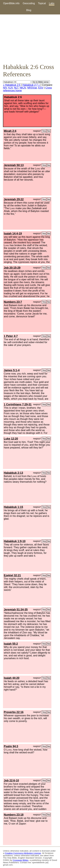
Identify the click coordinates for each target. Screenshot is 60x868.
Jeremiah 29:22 (14, 199)
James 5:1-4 (12, 370)
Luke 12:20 (11, 439)
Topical (42, 3)
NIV (5, 88)
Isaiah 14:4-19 (13, 234)
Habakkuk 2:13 (13, 473)
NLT (16, 88)
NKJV (23, 88)
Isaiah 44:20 (12, 678)
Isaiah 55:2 (11, 644)
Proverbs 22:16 (14, 712)
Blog (29, 10)
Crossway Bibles (20, 860)
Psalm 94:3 (11, 746)
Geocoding (29, 3)
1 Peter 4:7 (11, 336)
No (49, 131)
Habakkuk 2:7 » (31, 85)
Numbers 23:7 (13, 302)
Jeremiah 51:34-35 (16, 610)
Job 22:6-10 (11, 781)
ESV (41, 88)
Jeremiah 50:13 (14, 165)
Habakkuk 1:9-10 (15, 541)
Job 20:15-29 (12, 268)
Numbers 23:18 (14, 815)
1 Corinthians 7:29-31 (18, 404)
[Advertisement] (30, 39)
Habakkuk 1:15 (13, 507)
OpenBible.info (11, 3)
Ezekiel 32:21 (12, 575)
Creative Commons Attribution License (23, 853)
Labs (52, 3)
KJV (10, 88)
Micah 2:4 (10, 131)
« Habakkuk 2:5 (12, 85)
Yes (44, 131)
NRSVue (32, 88)
